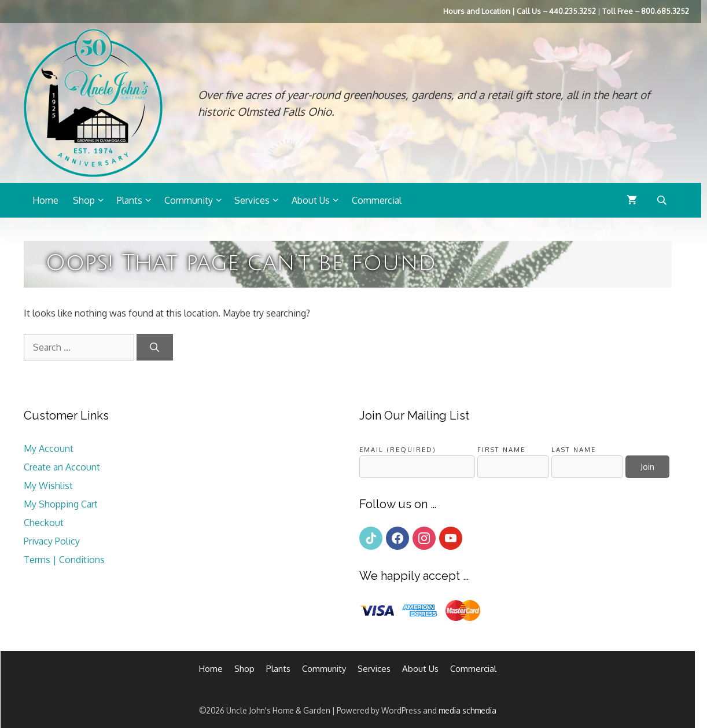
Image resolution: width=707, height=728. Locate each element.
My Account (49, 448)
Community (197, 200)
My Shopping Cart (61, 504)
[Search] (155, 347)
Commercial (377, 200)
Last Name (574, 449)
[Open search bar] (663, 200)
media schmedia (467, 710)
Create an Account (62, 467)
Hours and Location (477, 11)
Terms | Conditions (64, 560)
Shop (92, 200)
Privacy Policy (52, 541)
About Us (319, 200)
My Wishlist (48, 486)
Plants (138, 200)
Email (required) (398, 449)
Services (260, 200)
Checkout (44, 523)
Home (45, 200)
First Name (501, 449)
